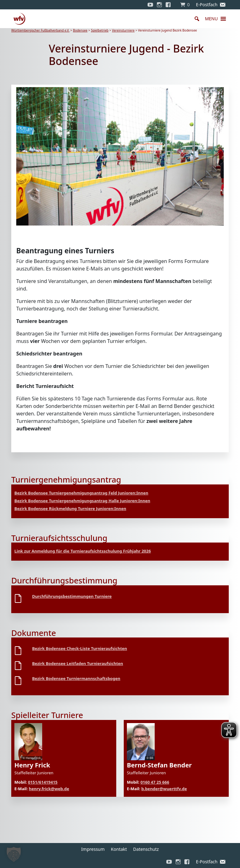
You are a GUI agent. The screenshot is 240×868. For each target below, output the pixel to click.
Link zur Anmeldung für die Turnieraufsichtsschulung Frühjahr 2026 (83, 551)
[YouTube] (150, 5)
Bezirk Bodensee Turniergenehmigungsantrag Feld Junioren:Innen (81, 493)
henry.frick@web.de (49, 789)
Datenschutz (146, 849)
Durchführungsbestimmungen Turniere (72, 596)
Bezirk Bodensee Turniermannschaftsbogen (76, 678)
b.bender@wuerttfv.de (164, 789)
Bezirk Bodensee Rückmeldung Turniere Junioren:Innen (70, 508)
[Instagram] (159, 5)
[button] (211, 19)
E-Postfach (207, 5)
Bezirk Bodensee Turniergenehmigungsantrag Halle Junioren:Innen (82, 501)
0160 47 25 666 (155, 782)
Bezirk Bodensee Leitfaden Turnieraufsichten (78, 663)
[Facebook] (170, 5)
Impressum (93, 849)
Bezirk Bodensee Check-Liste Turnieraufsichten (80, 648)
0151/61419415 (43, 782)
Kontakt (119, 849)
